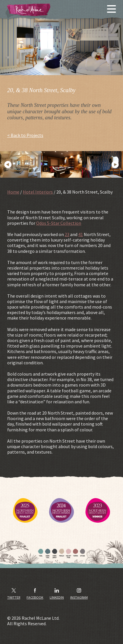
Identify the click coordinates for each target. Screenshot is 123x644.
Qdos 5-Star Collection (59, 223)
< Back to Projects (25, 135)
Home (13, 192)
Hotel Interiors (38, 192)
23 (67, 234)
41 (81, 234)
